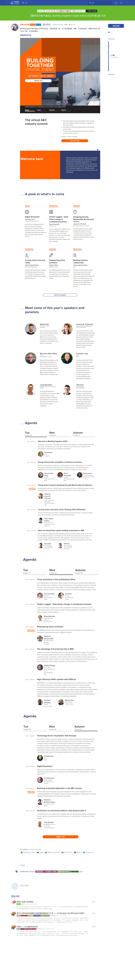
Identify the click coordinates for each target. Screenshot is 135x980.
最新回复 (111, 74)
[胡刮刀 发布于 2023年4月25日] (13, 903)
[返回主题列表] (3, 3)
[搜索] (100, 3)
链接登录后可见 (26, 35)
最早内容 (111, 39)
